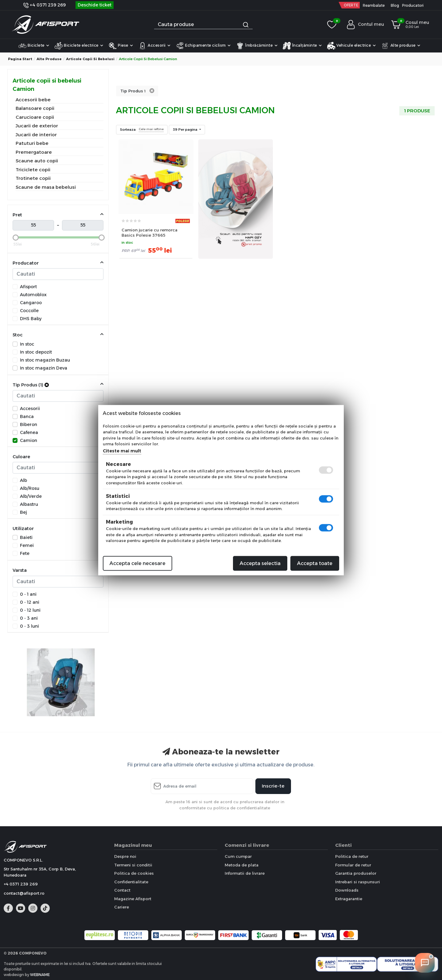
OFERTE (351, 5)
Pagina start (20, 59)
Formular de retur (353, 865)
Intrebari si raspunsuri (358, 882)
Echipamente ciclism (203, 46)
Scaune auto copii (37, 161)
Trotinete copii (33, 178)
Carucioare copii (35, 117)
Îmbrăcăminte (257, 46)
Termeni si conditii (133, 865)
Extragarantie (349, 899)
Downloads (347, 890)
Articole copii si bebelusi (90, 59)
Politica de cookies (134, 873)
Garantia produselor (356, 873)
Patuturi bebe (32, 143)
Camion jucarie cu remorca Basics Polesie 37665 (149, 232)
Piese (121, 46)
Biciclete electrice (79, 46)
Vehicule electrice (351, 46)
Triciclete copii (33, 170)
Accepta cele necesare (138, 563)
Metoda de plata (242, 865)
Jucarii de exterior (37, 126)
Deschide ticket (95, 5)
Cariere (122, 907)
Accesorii (154, 46)
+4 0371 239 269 (45, 5)
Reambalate (374, 5)
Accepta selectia (260, 563)
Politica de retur (352, 856)
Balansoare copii (35, 108)
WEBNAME (40, 975)
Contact (122, 890)
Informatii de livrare (245, 873)
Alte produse (401, 46)
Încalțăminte (302, 46)
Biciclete (34, 46)
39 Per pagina (186, 130)
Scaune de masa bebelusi (46, 187)
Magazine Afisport (133, 899)
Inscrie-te (273, 786)
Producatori (413, 5)
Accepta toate (315, 563)
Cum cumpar (238, 856)
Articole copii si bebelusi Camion (47, 85)
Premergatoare (34, 152)
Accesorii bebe (33, 100)
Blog (395, 5)
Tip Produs (133, 91)
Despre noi (125, 856)
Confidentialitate (131, 882)
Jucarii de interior (36, 135)
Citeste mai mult (122, 451)
